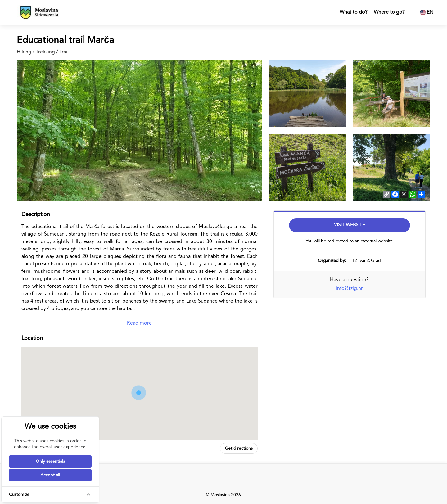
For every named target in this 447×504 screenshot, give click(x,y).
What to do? (354, 12)
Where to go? (389, 12)
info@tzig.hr (349, 289)
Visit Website (350, 225)
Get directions (239, 448)
